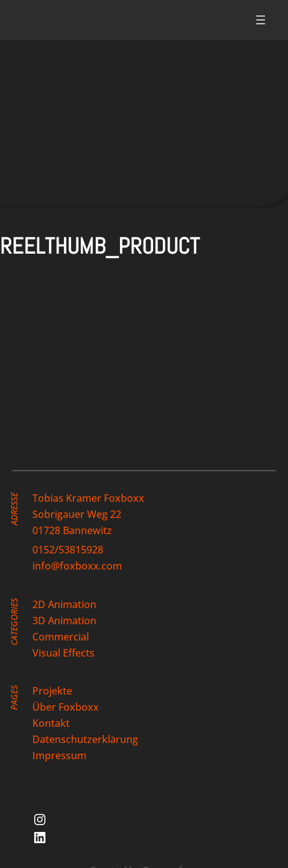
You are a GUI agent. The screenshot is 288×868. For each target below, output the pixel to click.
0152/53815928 (68, 550)
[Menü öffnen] (261, 20)
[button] (106, 330)
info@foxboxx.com (77, 566)
